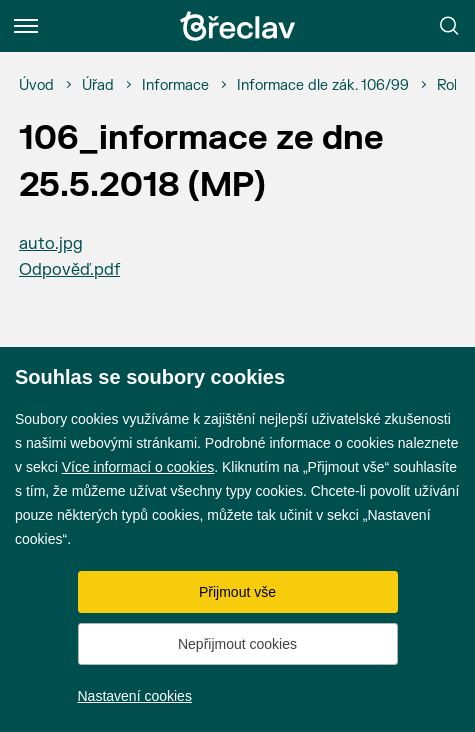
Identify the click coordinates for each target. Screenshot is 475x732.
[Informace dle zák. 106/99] (323, 86)
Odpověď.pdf (69, 270)
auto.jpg (51, 244)
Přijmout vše (237, 592)
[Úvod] (36, 86)
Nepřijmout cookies (237, 644)
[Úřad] (98, 86)
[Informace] (175, 86)
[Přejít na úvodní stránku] (238, 26)
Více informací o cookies (138, 467)
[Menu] (26, 26)
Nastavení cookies (135, 696)
